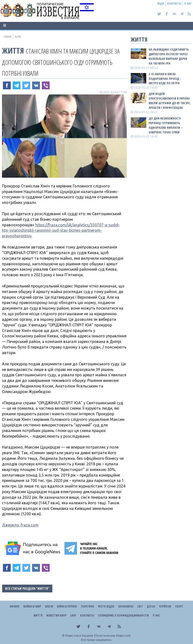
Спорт (179, 606)
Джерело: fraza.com (20, 525)
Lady (73, 615)
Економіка (126, 606)
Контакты (174, 4)
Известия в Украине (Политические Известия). (98, 636)
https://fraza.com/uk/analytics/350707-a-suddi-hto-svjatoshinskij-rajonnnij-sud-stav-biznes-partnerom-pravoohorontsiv (61, 230)
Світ (140, 606)
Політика (87, 606)
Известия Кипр (56, 615)
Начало (15, 606)
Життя (13, 51)
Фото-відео (106, 606)
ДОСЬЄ (151, 606)
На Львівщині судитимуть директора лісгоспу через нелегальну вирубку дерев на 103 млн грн (169, 56)
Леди (161, 4)
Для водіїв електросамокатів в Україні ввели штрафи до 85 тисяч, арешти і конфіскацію (170, 101)
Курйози (165, 606)
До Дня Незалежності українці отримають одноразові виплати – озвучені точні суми (166, 125)
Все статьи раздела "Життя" (27, 588)
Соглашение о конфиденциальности (123, 615)
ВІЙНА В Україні (67, 606)
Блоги (49, 606)
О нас (188, 4)
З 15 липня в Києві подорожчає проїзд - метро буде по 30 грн (165, 79)
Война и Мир (32, 606)
